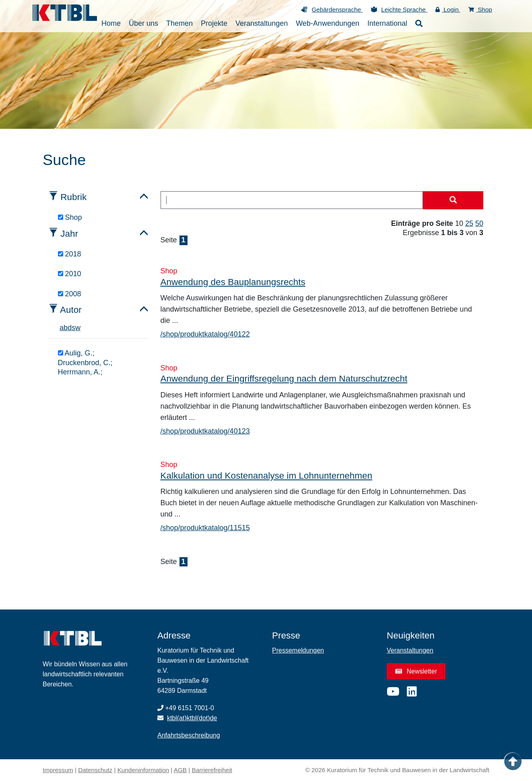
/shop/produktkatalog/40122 (205, 334)
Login (448, 9)
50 (479, 223)
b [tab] (66, 328)
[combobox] (292, 200)
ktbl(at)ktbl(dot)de (192, 718)
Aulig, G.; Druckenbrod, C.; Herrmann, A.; (85, 363)
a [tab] (62, 328)
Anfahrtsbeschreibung (189, 735)
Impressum (58, 770)
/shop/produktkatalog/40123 (205, 431)
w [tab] (78, 328)
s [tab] (73, 328)
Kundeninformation (143, 770)
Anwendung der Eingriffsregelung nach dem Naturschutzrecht (284, 379)
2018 (70, 254)
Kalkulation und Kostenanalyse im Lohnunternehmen (267, 476)
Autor (71, 310)
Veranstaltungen (410, 650)
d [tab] (70, 328)
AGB (180, 770)
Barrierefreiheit (212, 770)
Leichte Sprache (404, 9)
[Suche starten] (453, 200)
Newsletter (416, 671)
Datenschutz (95, 770)
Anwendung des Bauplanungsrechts (233, 282)
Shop (480, 9)
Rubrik (73, 197)
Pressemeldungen (298, 650)
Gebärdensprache (337, 9)
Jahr (69, 234)
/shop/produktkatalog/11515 (205, 528)
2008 (70, 294)
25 (469, 223)
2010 (70, 274)
